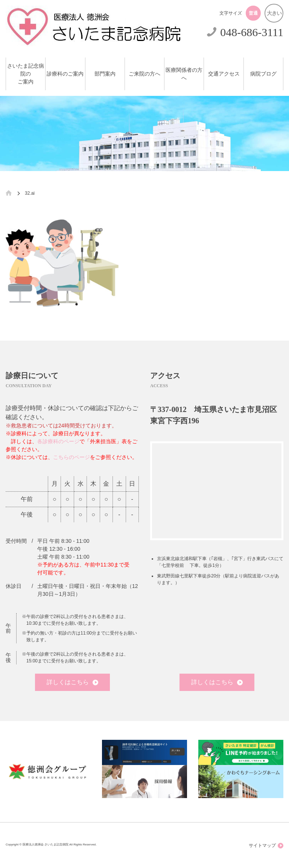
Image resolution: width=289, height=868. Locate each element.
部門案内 (105, 74)
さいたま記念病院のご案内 (26, 74)
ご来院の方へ (144, 74)
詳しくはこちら (72, 682)
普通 (253, 13)
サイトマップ (266, 846)
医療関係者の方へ (184, 74)
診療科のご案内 (65, 74)
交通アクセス (224, 74)
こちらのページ (71, 457)
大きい (274, 13)
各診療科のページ (58, 441)
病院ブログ (263, 74)
